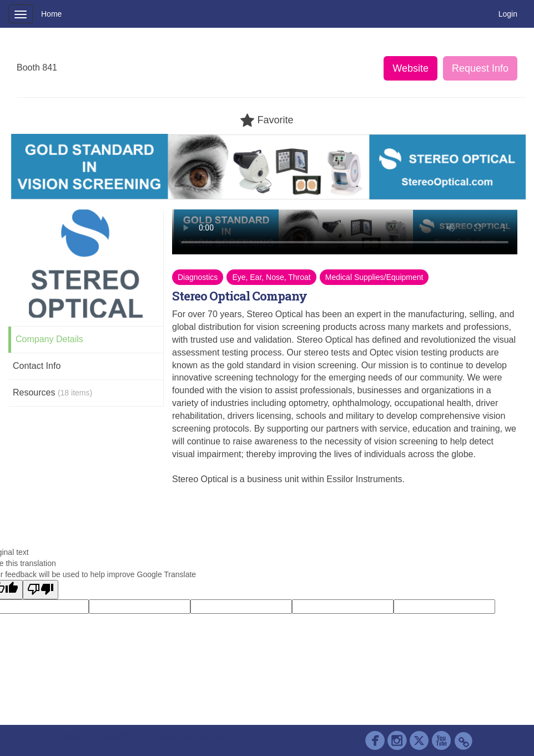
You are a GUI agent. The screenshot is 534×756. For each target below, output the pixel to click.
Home (51, 14)
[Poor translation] (41, 590)
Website (410, 68)
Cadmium (121, 736)
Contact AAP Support (189, 736)
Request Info (480, 68)
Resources (52, 392)
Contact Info (37, 366)
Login (508, 14)
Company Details (49, 339)
